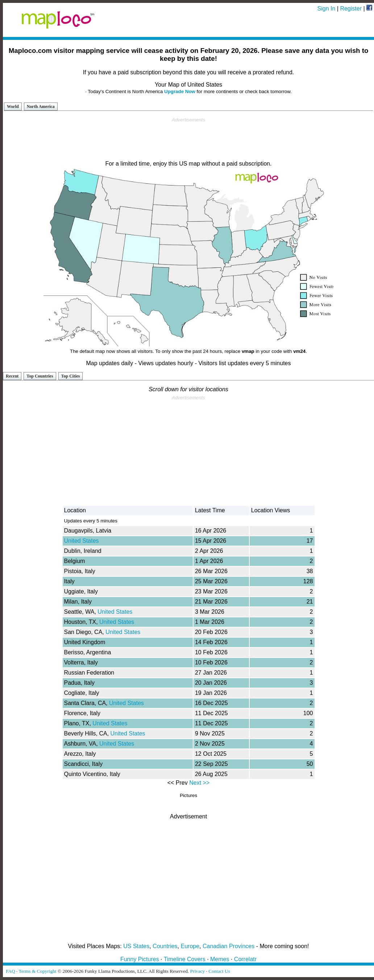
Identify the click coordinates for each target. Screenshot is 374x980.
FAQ (11, 971)
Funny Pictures (140, 959)
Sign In (327, 9)
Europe (190, 946)
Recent (12, 376)
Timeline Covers (185, 959)
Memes (220, 959)
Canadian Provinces (228, 946)
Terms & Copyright (37, 971)
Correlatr (245, 959)
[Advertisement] (188, 139)
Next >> (199, 783)
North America (41, 107)
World (13, 107)
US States (136, 946)
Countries (165, 946)
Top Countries (40, 376)
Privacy (198, 971)
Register (351, 9)
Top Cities (71, 376)
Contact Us (219, 971)
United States (82, 541)
